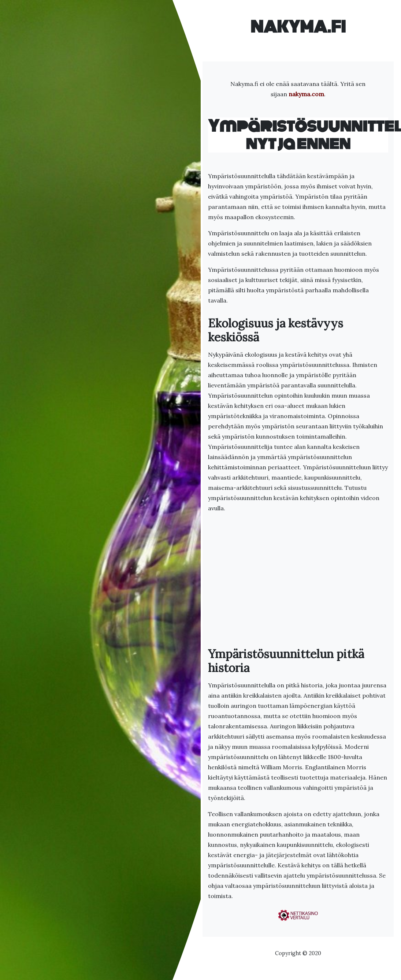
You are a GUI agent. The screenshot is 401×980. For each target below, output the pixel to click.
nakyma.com (306, 94)
